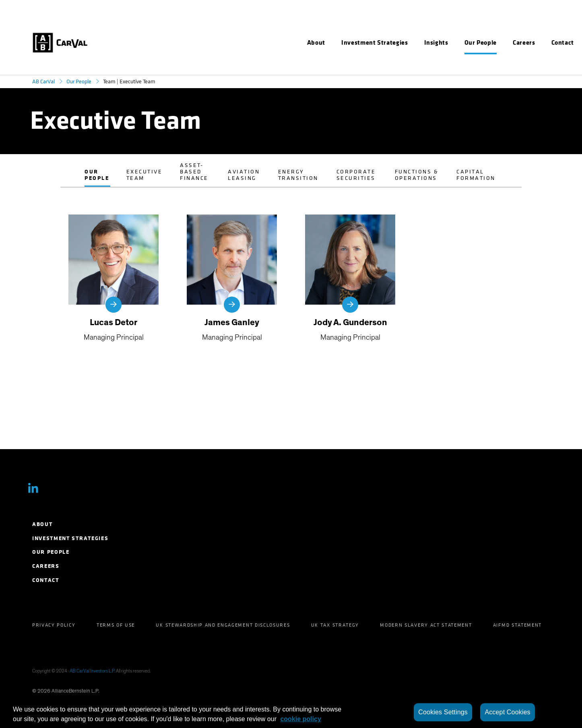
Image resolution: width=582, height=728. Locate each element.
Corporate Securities (356, 175)
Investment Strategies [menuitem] (70, 538)
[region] (291, 712)
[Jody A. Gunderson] (350, 278)
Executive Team (144, 175)
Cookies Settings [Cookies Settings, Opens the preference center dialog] (443, 712)
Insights (436, 42)
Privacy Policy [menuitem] (54, 625)
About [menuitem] (42, 524)
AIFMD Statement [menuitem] (517, 625)
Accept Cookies (507, 712)
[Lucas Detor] (114, 278)
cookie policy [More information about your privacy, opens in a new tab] (300, 719)
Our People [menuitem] (51, 552)
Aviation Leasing (244, 175)
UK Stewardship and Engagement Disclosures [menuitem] (223, 625)
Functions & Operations (417, 175)
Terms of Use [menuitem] (116, 625)
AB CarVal (43, 81)
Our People (79, 81)
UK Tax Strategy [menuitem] (335, 625)
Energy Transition (298, 175)
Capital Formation (476, 175)
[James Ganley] (232, 278)
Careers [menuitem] (46, 566)
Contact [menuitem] (46, 580)
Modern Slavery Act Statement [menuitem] (426, 625)
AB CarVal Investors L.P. (92, 671)
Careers (524, 42)
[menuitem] (316, 43)
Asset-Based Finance (194, 172)
